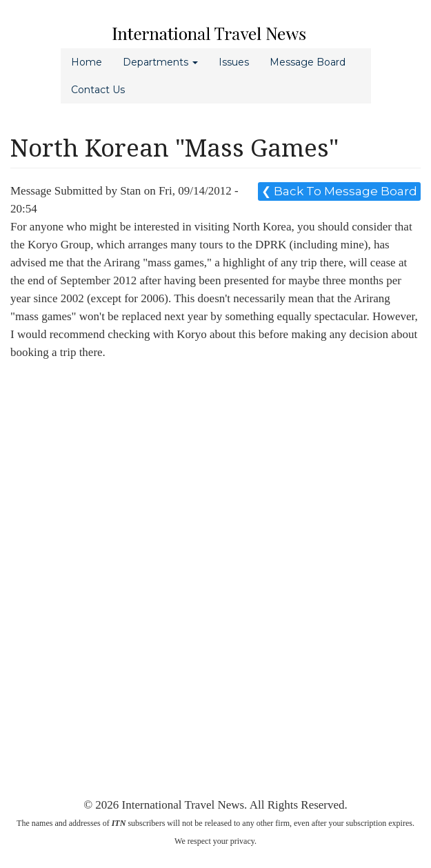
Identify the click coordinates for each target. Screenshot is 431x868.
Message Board (308, 62)
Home (87, 62)
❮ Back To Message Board (339, 191)
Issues (234, 62)
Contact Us (98, 90)
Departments (160, 62)
